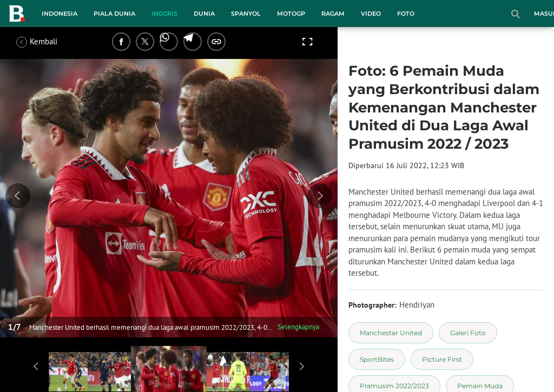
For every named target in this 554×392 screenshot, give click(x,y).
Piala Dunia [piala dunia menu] (114, 14)
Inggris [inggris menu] (164, 14)
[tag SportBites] (377, 359)
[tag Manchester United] (391, 333)
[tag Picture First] (442, 359)
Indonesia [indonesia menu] (60, 14)
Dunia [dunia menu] (204, 14)
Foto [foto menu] (406, 14)
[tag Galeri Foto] (468, 333)
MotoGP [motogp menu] (291, 14)
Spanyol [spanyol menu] (246, 14)
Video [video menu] (371, 14)
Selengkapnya (298, 327)
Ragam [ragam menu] (333, 14)
